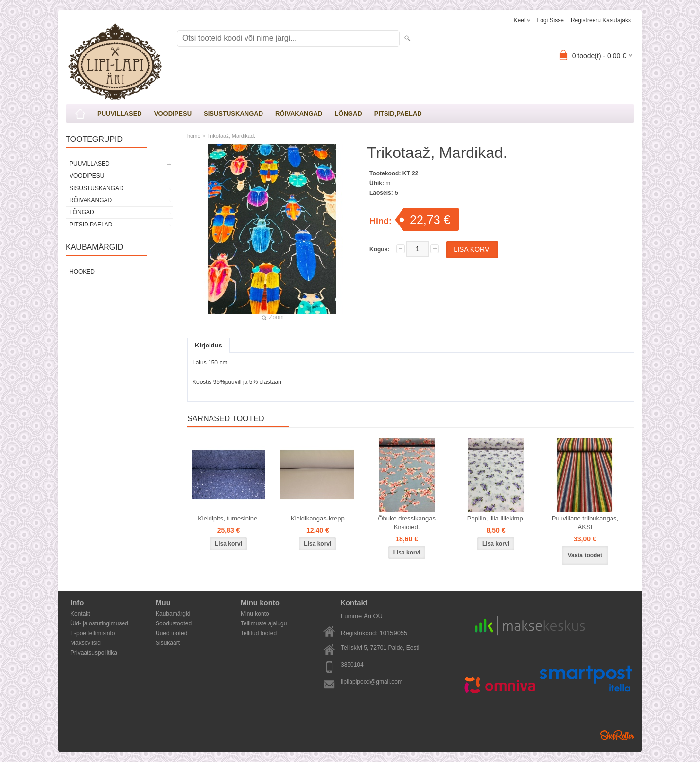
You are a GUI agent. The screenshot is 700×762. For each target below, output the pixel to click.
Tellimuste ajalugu (264, 623)
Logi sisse (551, 20)
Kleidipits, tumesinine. (228, 518)
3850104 (352, 665)
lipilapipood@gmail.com (372, 682)
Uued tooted (171, 633)
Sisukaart (168, 643)
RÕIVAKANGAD (299, 113)
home (194, 136)
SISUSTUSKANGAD (233, 113)
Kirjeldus (209, 345)
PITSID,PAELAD (398, 113)
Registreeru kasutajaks (601, 20)
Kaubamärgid (173, 614)
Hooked (82, 272)
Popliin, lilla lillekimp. (496, 518)
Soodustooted (174, 623)
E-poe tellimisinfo (93, 633)
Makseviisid (86, 643)
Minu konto (255, 614)
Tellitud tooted (259, 633)
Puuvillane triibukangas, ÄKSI (585, 523)
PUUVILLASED (120, 113)
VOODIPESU (173, 113)
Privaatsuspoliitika (94, 653)
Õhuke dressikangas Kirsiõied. (407, 523)
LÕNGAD (348, 113)
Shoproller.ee (617, 735)
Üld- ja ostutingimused (99, 623)
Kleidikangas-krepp (318, 518)
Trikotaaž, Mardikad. (231, 136)
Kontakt (80, 614)
